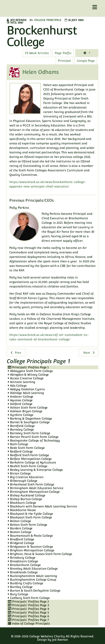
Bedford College (20, 451)
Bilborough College (23, 481)
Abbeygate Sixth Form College (30, 371)
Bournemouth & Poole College (30, 536)
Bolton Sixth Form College (28, 525)
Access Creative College (26, 378)
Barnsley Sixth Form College (29, 433)
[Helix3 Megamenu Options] (95, 7)
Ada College (17, 386)
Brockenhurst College (24, 565)
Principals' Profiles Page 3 (28, 605)
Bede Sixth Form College (26, 448)
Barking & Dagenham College (30, 418)
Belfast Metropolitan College (30, 459)
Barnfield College (21, 426)
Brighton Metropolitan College (31, 550)
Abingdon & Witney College (28, 375)
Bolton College (19, 521)
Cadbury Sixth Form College (29, 598)
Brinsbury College (22, 558)
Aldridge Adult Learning (26, 393)
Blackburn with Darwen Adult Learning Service (42, 506)
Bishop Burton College (25, 499)
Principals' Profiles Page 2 (28, 601)
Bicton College (19, 473)
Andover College (21, 397)
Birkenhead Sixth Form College (31, 484)
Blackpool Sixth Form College (30, 517)
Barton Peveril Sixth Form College (33, 437)
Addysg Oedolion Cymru (26, 389)
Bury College (18, 594)
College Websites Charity (47, 636)
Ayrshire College (21, 415)
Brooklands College (23, 572)
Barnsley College (21, 429)
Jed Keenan (60, 640)
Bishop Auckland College (27, 495)
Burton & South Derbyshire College (34, 591)
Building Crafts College (26, 583)
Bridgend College (21, 543)
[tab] (63, 53)
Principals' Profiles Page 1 (28, 367)
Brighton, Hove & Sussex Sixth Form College (40, 554)
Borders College (20, 528)
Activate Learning (22, 382)
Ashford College (20, 404)
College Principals (48, 20)
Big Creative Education (26, 477)
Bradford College (21, 539)
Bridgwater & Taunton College (31, 547)
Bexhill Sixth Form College (28, 466)
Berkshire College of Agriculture (32, 462)
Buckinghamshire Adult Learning (33, 576)
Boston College (20, 532)
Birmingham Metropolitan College (34, 492)
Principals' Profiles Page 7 (28, 620)
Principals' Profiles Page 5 (28, 612)
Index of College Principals (29, 623)
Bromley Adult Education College (33, 569)
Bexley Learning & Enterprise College (35, 470)
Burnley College (20, 587)
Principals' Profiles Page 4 (29, 609)
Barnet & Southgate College (29, 422)
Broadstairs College (23, 561)
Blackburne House (22, 510)
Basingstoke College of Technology (34, 440)
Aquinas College (20, 400)
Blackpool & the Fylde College (31, 514)
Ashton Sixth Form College (28, 408)
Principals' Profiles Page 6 (29, 616)
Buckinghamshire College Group (32, 580)
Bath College (18, 444)
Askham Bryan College (25, 411)
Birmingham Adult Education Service (36, 488)
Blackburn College (22, 503)
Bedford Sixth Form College (29, 455)
